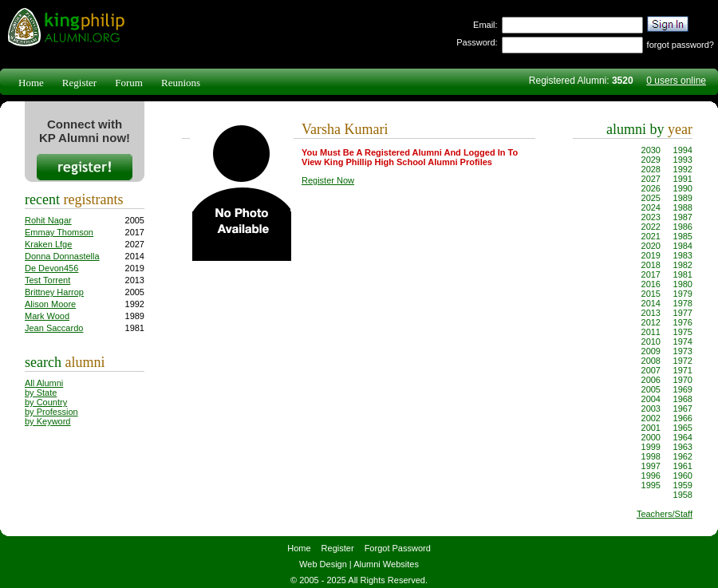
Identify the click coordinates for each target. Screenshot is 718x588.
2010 (651, 341)
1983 (683, 255)
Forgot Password (398, 548)
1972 (683, 361)
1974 (683, 341)
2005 (651, 389)
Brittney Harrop (54, 292)
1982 (683, 265)
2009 (651, 351)
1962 (683, 456)
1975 (683, 332)
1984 (683, 246)
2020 (651, 246)
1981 (683, 274)
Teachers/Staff (665, 514)
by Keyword (47, 421)
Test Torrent (47, 280)
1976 (683, 322)
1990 (683, 188)
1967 (683, 408)
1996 (651, 476)
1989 (683, 198)
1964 (683, 437)
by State (41, 393)
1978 (683, 303)
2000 (651, 437)
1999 (651, 447)
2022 (651, 227)
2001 (651, 428)
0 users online (676, 81)
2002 (651, 418)
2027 (651, 179)
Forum (129, 83)
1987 (683, 217)
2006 (651, 380)
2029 (651, 160)
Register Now (328, 180)
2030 (651, 150)
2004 (651, 399)
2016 (651, 284)
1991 (683, 179)
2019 (651, 255)
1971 (683, 370)
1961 (683, 466)
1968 (683, 399)
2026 (651, 188)
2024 (651, 207)
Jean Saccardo (54, 328)
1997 (651, 466)
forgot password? (681, 45)
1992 (683, 169)
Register (79, 83)
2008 (651, 361)
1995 (651, 485)
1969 (683, 389)
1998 (651, 456)
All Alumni (44, 383)
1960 (683, 476)
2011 (651, 332)
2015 (651, 294)
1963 (683, 447)
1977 (683, 313)
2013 (651, 313)
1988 (683, 207)
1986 (683, 227)
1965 (683, 428)
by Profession (51, 412)
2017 (651, 274)
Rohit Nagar (48, 220)
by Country (46, 402)
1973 (683, 351)
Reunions (181, 83)
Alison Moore (50, 304)
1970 (683, 380)
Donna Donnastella (62, 256)
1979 (683, 294)
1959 (683, 485)
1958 (683, 495)
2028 (651, 169)
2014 (651, 303)
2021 (651, 236)
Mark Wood (47, 316)
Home (31, 83)
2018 (651, 265)
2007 (651, 370)
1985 (683, 236)
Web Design (323, 564)
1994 (683, 150)
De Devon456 (51, 268)
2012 (651, 322)
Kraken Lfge (48, 244)
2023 (651, 217)
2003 (651, 408)
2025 (651, 198)
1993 (683, 160)
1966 (683, 418)
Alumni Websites (386, 564)
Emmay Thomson (59, 232)
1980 (683, 284)
